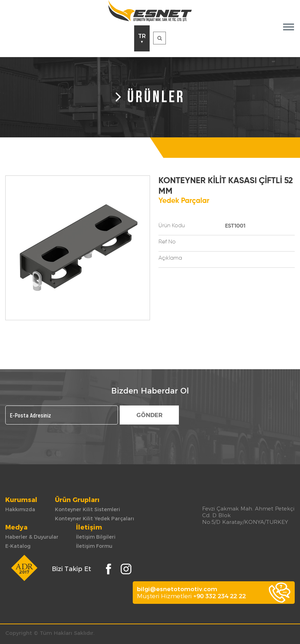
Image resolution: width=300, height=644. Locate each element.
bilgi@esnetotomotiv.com (177, 589)
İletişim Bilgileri (96, 537)
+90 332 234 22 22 (220, 596)
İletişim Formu (94, 546)
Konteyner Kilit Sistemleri (87, 509)
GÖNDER (149, 415)
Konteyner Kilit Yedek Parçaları (95, 519)
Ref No (167, 242)
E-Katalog (18, 546)
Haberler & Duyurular (32, 537)
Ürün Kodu (172, 226)
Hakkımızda (20, 509)
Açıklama (170, 258)
